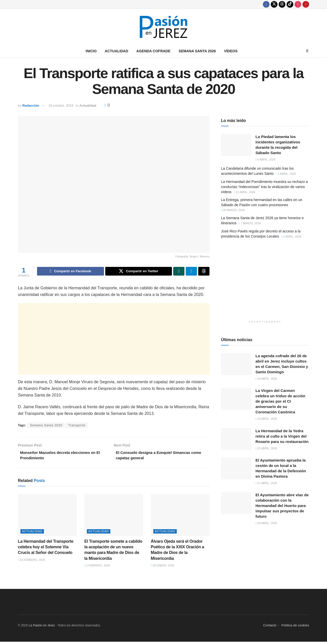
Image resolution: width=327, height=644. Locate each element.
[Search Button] (307, 51)
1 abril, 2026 (286, 174)
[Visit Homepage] (163, 27)
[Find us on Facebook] (266, 4)
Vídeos (231, 51)
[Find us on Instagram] (298, 4)
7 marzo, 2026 (250, 223)
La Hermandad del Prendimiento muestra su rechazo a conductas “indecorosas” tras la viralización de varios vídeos (264, 187)
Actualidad (116, 51)
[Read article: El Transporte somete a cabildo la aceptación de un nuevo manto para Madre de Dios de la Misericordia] (114, 517)
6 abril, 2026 (265, 159)
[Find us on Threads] (282, 4)
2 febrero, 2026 (97, 568)
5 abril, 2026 (291, 237)
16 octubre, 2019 (61, 106)
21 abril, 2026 (266, 483)
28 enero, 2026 (162, 568)
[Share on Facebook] (70, 272)
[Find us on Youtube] (306, 4)
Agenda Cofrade (153, 51)
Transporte (77, 426)
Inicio (91, 51)
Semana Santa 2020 (46, 426)
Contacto (270, 628)
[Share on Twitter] (139, 272)
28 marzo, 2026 (233, 210)
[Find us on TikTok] (290, 4)
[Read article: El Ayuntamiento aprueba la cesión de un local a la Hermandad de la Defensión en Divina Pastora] (236, 468)
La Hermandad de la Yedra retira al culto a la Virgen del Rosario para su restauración (282, 436)
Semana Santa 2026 (197, 51)
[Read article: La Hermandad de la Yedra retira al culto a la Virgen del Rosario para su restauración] (236, 439)
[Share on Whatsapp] (179, 272)
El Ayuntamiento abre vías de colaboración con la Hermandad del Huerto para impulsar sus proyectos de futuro (282, 506)
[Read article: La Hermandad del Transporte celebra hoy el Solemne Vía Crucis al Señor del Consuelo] (47, 517)
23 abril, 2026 (266, 419)
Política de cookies (295, 628)
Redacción (31, 106)
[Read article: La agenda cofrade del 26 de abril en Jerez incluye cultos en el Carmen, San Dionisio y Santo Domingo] (236, 364)
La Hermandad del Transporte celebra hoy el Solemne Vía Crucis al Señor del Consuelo (46, 549)
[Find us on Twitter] (274, 4)
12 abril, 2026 (244, 192)
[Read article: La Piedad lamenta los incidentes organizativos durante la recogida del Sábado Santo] (236, 145)
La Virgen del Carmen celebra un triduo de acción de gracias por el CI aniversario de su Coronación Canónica (280, 401)
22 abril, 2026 (266, 448)
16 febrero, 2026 (31, 562)
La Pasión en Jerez (42, 628)
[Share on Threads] (204, 272)
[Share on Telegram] (191, 272)
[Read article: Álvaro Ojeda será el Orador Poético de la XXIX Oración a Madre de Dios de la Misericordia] (180, 517)
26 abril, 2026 (266, 379)
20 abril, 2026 (266, 523)
